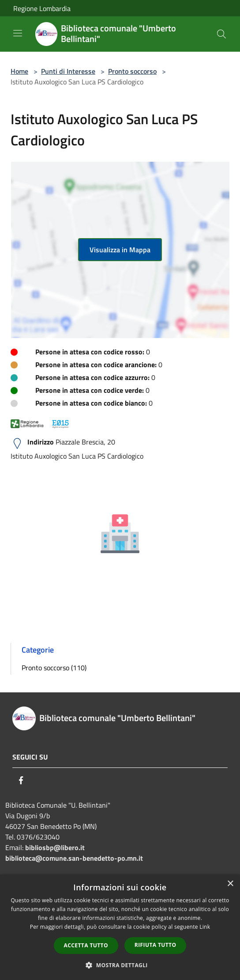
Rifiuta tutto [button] (156, 945)
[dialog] (120, 927)
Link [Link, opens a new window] (205, 927)
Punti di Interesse (68, 71)
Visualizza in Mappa (120, 250)
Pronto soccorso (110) (54, 668)
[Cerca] (221, 34)
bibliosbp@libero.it (55, 847)
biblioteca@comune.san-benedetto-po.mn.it (74, 858)
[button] (120, 965)
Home (19, 71)
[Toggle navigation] (18, 33)
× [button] (230, 884)
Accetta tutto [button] (86, 945)
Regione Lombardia (42, 8)
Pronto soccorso (132, 71)
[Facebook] (21, 780)
